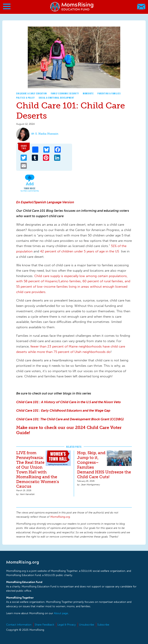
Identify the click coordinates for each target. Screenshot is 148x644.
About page (61, 613)
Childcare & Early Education (32, 93)
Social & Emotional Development (57, 98)
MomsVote (88, 93)
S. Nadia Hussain (47, 134)
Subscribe (103, 625)
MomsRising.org (72, 7)
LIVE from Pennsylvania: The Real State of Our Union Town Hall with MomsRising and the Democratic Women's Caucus (38, 470)
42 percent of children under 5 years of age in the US (80, 251)
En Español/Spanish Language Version (45, 202)
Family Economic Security (65, 93)
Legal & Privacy (67, 625)
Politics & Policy (26, 98)
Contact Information (19, 625)
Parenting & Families (109, 93)
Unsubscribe (87, 625)
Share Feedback (44, 625)
